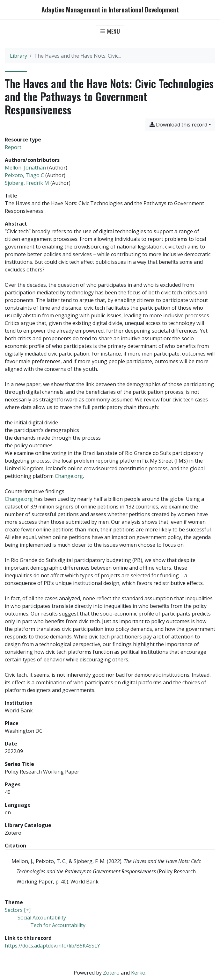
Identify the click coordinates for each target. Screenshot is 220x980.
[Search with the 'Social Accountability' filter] (42, 918)
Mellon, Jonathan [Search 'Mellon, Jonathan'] (25, 168)
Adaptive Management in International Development (110, 10)
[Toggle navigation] (110, 31)
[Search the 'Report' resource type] (13, 147)
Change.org (69, 476)
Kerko (138, 973)
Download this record (178, 125)
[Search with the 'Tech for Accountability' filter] (58, 925)
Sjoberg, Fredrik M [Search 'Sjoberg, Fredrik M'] (27, 183)
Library (18, 56)
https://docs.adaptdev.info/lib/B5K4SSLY (52, 946)
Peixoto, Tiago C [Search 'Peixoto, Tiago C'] (24, 175)
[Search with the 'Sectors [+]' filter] (18, 910)
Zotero (111, 973)
